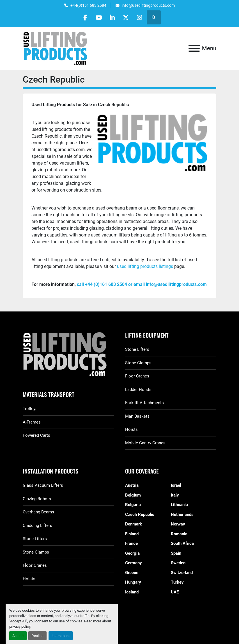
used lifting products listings (146, 266)
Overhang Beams (38, 512)
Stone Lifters (137, 349)
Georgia (132, 553)
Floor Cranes (137, 376)
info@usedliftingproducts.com (148, 5)
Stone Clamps (138, 363)
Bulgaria (133, 505)
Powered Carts (36, 435)
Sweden (178, 563)
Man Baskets (137, 416)
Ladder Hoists (138, 390)
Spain (176, 553)
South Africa (182, 543)
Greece (132, 573)
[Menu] (194, 48)
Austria (132, 485)
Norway (178, 524)
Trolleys (30, 409)
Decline (37, 636)
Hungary (133, 582)
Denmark (134, 524)
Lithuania (179, 505)
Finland (132, 534)
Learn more (61, 636)
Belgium (133, 495)
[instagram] (141, 17)
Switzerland (182, 573)
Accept (18, 636)
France (131, 543)
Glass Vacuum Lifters (43, 485)
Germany (134, 563)
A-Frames (32, 422)
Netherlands (182, 515)
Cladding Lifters (37, 525)
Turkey (177, 582)
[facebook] (84, 17)
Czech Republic (140, 515)
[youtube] (98, 17)
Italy (175, 495)
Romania (179, 534)
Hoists (131, 429)
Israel (176, 485)
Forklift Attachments (144, 403)
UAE (175, 592)
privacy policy (20, 626)
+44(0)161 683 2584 (88, 5)
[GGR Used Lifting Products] (68, 355)
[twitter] (127, 17)
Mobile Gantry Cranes (145, 443)
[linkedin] (112, 17)
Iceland (132, 592)
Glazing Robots (37, 499)
